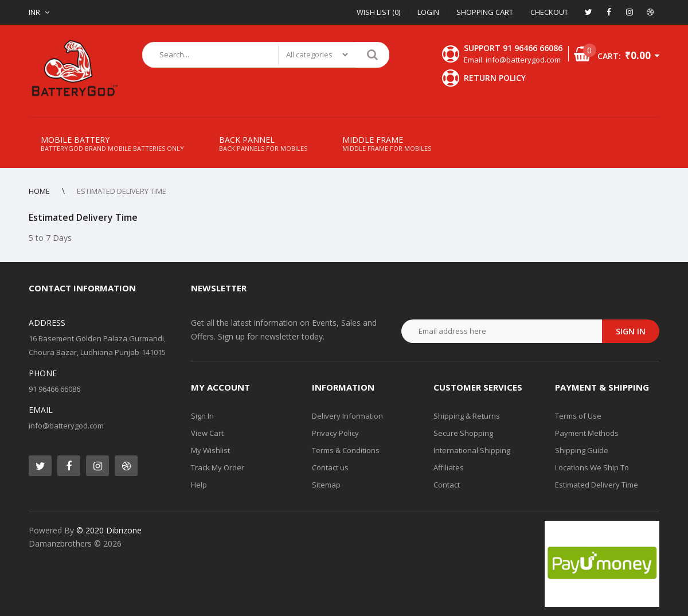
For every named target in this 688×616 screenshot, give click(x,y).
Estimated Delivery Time (597, 485)
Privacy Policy (335, 433)
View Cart (207, 433)
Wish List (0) (378, 12)
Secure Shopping (463, 433)
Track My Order (218, 467)
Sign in (631, 331)
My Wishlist (210, 450)
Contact (447, 485)
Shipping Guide (582, 450)
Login (428, 12)
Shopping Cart (485, 12)
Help (199, 485)
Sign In (202, 416)
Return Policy (495, 78)
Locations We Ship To (592, 467)
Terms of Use (578, 416)
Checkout (549, 12)
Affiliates (449, 467)
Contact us (330, 467)
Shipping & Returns (467, 416)
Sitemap (326, 485)
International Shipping (472, 450)
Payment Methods (587, 433)
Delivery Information (347, 416)
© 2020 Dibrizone (109, 530)
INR (34, 12)
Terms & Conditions (346, 450)
